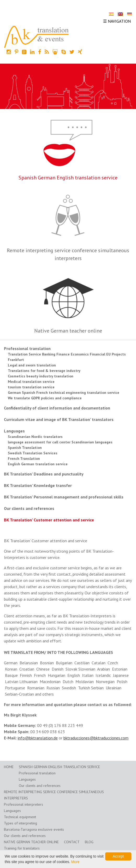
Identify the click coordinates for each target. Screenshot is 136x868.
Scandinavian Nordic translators (35, 437)
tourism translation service (31, 387)
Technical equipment (20, 817)
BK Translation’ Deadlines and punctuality (44, 474)
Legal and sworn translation (32, 365)
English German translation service (38, 464)
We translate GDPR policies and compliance (45, 398)
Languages (14, 431)
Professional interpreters (23, 804)
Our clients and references (29, 508)
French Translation (24, 459)
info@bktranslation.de (38, 738)
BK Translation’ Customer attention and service (49, 520)
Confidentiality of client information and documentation (57, 408)
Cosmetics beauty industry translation (41, 376)
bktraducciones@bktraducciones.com (96, 738)
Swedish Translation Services (33, 453)
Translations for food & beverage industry (44, 371)
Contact (72, 842)
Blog (89, 842)
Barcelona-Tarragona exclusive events (34, 829)
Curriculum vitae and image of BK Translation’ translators (59, 419)
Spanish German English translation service (68, 178)
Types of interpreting (20, 823)
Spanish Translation (25, 448)
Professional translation (27, 348)
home (9, 767)
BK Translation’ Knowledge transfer (38, 485)
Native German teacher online (68, 331)
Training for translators (22, 848)
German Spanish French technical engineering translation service (64, 393)
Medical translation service (31, 382)
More (75, 862)
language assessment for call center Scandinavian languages (60, 442)
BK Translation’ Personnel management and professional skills (64, 497)
